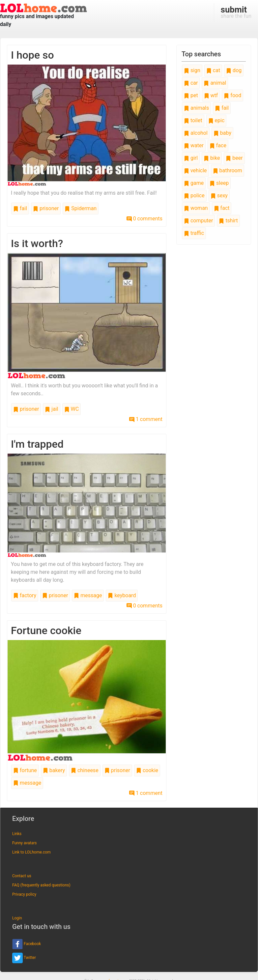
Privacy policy (24, 894)
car (191, 83)
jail (51, 409)
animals (196, 108)
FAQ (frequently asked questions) (41, 885)
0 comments (144, 219)
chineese (85, 770)
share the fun (236, 12)
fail (20, 208)
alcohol (196, 133)
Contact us (22, 876)
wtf (211, 95)
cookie (147, 770)
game (194, 183)
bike (212, 158)
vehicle (195, 170)
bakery (54, 770)
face (218, 145)
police (194, 196)
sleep (219, 183)
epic (216, 120)
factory (25, 595)
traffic (194, 233)
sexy (219, 196)
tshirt (228, 221)
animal (215, 83)
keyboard (122, 595)
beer (234, 158)
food (232, 95)
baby (222, 133)
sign (192, 70)
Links (17, 834)
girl (191, 158)
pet (191, 95)
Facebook (27, 944)
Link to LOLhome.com (31, 852)
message (88, 595)
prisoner (46, 208)
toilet (193, 120)
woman (196, 208)
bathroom (228, 170)
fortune (25, 770)
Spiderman (81, 208)
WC (72, 409)
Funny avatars (24, 843)
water (194, 145)
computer (198, 221)
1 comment (146, 419)
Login (17, 918)
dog (234, 70)
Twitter (24, 958)
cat (213, 70)
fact (222, 208)
